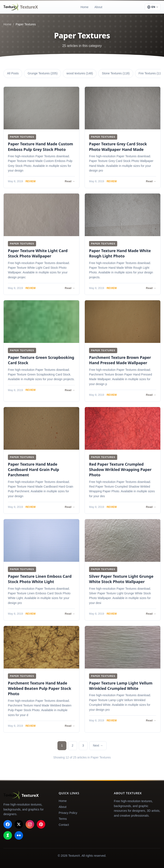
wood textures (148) (80, 73)
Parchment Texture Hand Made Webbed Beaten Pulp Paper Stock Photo (40, 688)
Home (84, 7)
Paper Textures (22, 137)
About (98, 7)
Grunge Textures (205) (42, 73)
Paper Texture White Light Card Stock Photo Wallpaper (38, 253)
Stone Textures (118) (116, 73)
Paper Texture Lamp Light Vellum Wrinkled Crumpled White (121, 686)
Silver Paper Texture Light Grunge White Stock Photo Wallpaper (121, 579)
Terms (63, 819)
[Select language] (153, 7)
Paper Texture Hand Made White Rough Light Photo (120, 253)
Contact (64, 825)
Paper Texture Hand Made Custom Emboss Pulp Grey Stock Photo (40, 147)
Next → (98, 745)
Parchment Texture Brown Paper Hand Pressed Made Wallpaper (120, 360)
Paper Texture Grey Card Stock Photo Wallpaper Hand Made (118, 147)
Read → (70, 181)
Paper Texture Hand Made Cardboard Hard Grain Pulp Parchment (34, 469)
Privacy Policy (68, 813)
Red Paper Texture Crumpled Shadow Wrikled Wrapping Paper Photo (120, 469)
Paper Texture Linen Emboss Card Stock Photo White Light (40, 579)
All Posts (13, 73)
